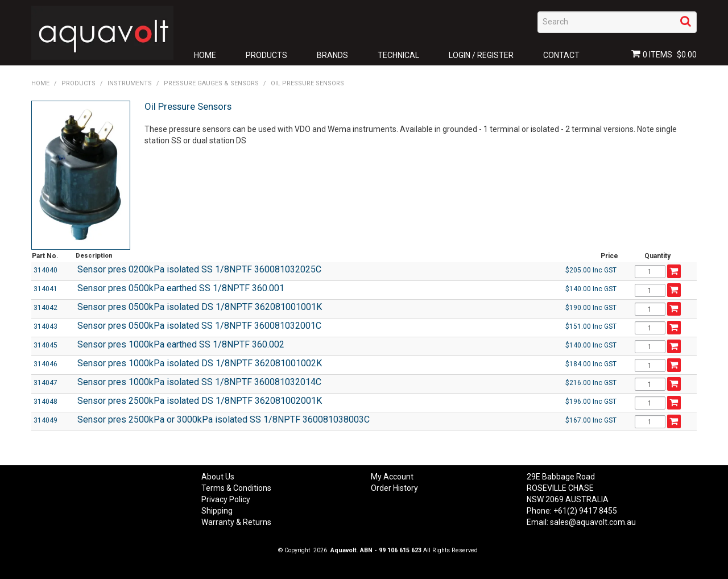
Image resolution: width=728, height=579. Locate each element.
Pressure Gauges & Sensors (211, 83)
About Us (218, 477)
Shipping (217, 511)
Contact (561, 55)
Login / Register (481, 55)
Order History (394, 488)
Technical (398, 55)
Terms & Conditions (236, 488)
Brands (332, 55)
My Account (392, 477)
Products (266, 55)
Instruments (130, 83)
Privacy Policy (226, 499)
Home (205, 55)
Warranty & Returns (236, 522)
